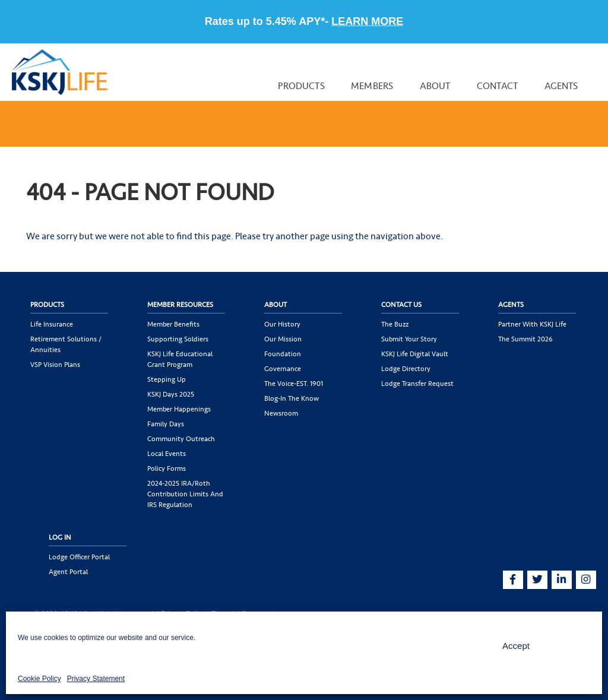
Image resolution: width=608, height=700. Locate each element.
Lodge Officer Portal (79, 557)
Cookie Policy (39, 679)
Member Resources (180, 305)
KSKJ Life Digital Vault (415, 354)
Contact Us (401, 305)
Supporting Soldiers (178, 339)
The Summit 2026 (525, 339)
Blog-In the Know (292, 398)
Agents (561, 86)
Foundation (283, 354)
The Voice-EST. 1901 (294, 384)
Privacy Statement (96, 679)
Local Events (167, 454)
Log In (60, 537)
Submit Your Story (409, 339)
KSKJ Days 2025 (171, 394)
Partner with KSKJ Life (532, 324)
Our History (282, 324)
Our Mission (283, 339)
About (435, 86)
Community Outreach (181, 439)
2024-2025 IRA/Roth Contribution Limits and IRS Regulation (185, 494)
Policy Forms (167, 468)
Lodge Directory (406, 369)
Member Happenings (179, 409)
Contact (497, 86)
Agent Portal (68, 572)
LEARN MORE (367, 21)
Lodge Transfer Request (417, 384)
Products (301, 86)
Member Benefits (173, 324)
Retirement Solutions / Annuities (66, 344)
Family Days (166, 424)
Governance (283, 369)
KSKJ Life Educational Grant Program (180, 359)
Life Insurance (52, 324)
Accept (516, 646)
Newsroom (281, 413)
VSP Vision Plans (55, 365)
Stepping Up (167, 379)
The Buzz (395, 324)
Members (372, 86)
